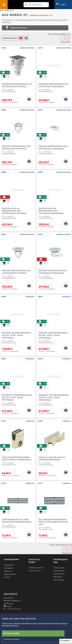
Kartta (8, 607)
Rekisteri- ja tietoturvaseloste (10, 573)
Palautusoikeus (59, 571)
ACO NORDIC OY (7, 10)
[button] (29, 99)
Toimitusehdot (59, 574)
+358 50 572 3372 (12, 609)
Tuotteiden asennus (36, 568)
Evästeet (7, 577)
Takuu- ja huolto (35, 571)
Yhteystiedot (9, 568)
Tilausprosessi (59, 568)
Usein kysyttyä (59, 580)
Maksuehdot (58, 577)
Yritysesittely (9, 565)
